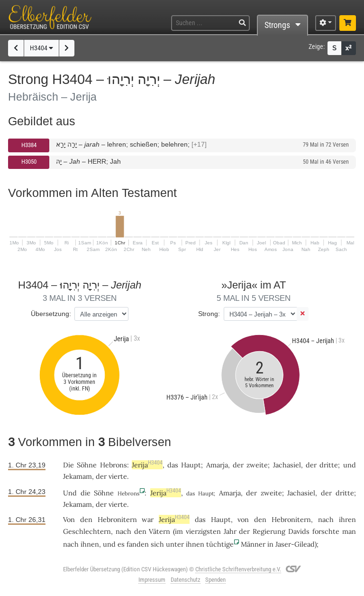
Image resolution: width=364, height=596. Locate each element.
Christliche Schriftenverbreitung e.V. (238, 569)
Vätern (159, 531)
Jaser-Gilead (295, 544)
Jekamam (77, 476)
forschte (326, 531)
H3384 (29, 145)
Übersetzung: (51, 314)
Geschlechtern (87, 531)
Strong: (209, 314)
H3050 (29, 162)
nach (71, 544)
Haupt (191, 465)
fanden (138, 544)
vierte (118, 476)
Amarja (217, 465)
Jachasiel (287, 465)
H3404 (41, 48)
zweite (257, 465)
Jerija (147, 465)
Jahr (230, 531)
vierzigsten (203, 531)
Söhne (87, 465)
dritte (329, 465)
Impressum (152, 580)
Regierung (269, 531)
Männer (253, 544)
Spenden (215, 580)
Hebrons (114, 465)
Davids (299, 531)
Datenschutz (186, 580)
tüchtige (220, 544)
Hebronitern (117, 519)
